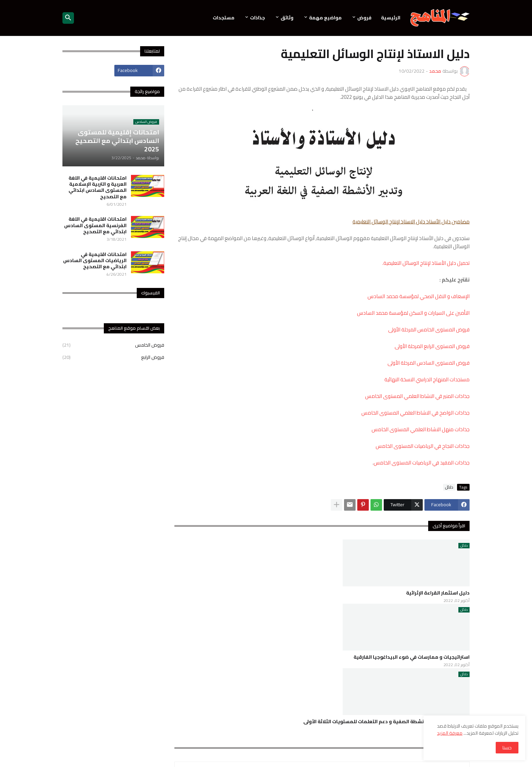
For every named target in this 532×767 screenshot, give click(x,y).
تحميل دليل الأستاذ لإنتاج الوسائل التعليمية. (426, 263)
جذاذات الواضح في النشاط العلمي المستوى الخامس (415, 413)
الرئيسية (391, 18)
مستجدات (224, 18)
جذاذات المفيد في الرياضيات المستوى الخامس (422, 463)
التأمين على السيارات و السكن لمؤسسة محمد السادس (413, 313)
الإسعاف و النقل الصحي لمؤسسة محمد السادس (419, 296)
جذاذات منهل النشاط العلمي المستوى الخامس (421, 429)
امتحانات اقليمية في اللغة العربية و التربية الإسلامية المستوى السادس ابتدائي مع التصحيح (98, 187)
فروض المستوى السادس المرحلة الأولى (429, 363)
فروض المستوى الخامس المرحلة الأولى (429, 330)
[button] (68, 18)
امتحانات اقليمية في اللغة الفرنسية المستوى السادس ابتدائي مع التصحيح (95, 225)
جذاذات (258, 18)
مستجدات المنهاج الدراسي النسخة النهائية (427, 379)
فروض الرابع (113, 357)
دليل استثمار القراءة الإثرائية (438, 593)
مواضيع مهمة (325, 18)
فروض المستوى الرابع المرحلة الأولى (432, 346)
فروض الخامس (113, 346)
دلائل (449, 487)
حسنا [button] (507, 748)
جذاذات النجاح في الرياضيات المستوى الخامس (423, 446)
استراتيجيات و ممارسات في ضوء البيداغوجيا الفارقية (412, 657)
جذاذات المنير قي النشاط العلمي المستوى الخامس (417, 396)
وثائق (287, 18)
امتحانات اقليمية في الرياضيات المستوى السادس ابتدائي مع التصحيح (95, 261)
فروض (364, 18)
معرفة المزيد (450, 733)
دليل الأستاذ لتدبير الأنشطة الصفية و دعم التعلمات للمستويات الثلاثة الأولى (386, 722)
